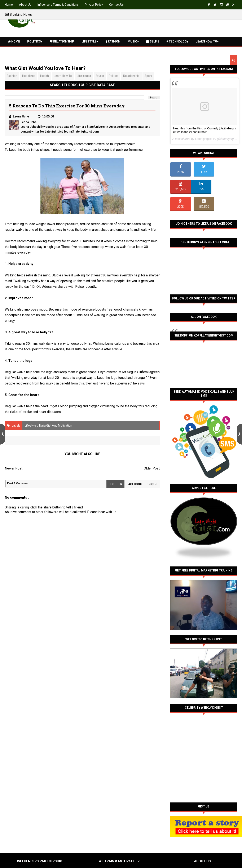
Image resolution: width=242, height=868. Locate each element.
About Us (25, 5)
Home (9, 5)
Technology (177, 41)
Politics (34, 41)
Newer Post (14, 468)
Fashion (113, 41)
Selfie (153, 41)
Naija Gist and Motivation (56, 426)
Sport (148, 76)
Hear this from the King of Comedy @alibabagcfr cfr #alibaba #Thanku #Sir (205, 130)
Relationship (62, 41)
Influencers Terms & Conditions (58, 5)
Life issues (84, 76)
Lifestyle (89, 41)
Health (15, 51)
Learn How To (206, 41)
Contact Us (116, 5)
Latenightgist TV (206, 139)
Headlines (29, 76)
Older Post (152, 468)
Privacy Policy (94, 5)
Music (132, 41)
